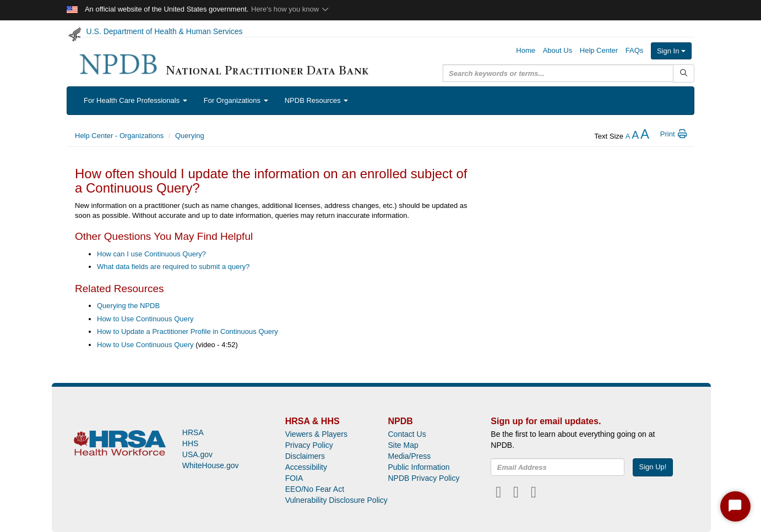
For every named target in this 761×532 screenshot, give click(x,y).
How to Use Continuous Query (145, 319)
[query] (558, 73)
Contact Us (407, 434)
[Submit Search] (684, 73)
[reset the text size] (635, 136)
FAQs (635, 50)
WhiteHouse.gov (211, 465)
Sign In (671, 51)
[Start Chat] (735, 506)
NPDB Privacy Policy (423, 478)
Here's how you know (290, 9)
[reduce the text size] (628, 136)
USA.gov (197, 454)
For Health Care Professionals (135, 100)
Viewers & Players (316, 434)
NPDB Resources (316, 100)
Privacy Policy (309, 445)
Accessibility (306, 467)
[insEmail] (558, 467)
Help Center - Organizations (119, 136)
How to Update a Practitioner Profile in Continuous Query (187, 331)
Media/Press (409, 456)
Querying (190, 136)
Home (526, 50)
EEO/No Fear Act (315, 489)
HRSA (193, 432)
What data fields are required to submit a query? (173, 267)
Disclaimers (305, 456)
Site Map (403, 445)
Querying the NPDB (128, 306)
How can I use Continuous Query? (151, 254)
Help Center (599, 50)
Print (674, 134)
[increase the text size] (645, 136)
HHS (191, 443)
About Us (558, 50)
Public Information (418, 467)
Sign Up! (653, 467)
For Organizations (236, 100)
